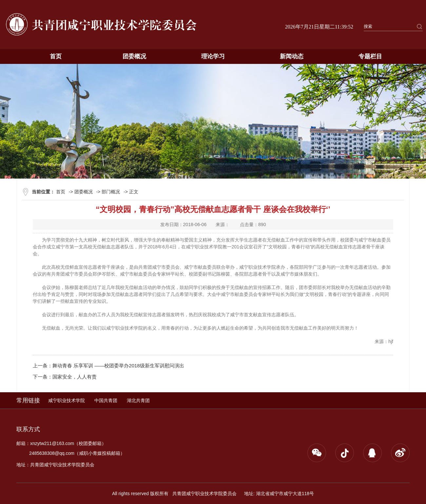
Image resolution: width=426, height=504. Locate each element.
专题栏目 (370, 56)
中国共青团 (106, 400)
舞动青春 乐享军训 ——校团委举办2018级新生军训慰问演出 (118, 366)
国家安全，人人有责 (75, 377)
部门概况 (111, 192)
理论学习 (213, 56)
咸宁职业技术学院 (67, 400)
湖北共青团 (138, 400)
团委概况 (134, 56)
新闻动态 (292, 56)
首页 (56, 56)
